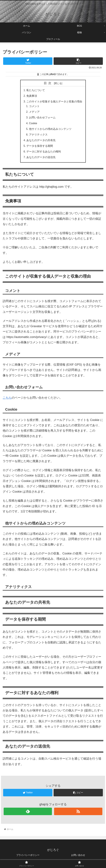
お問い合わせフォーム (42, 119)
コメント (35, 107)
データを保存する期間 (40, 148)
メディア (35, 113)
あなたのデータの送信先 (41, 159)
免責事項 (32, 96)
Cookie (33, 124)
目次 (48, 83)
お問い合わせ (78, 857)
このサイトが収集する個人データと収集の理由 (54, 102)
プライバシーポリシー (28, 857)
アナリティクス (38, 136)
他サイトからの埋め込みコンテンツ (50, 130)
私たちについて (36, 90)
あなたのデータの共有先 (41, 142)
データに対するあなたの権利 (44, 154)
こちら (7, 400)
